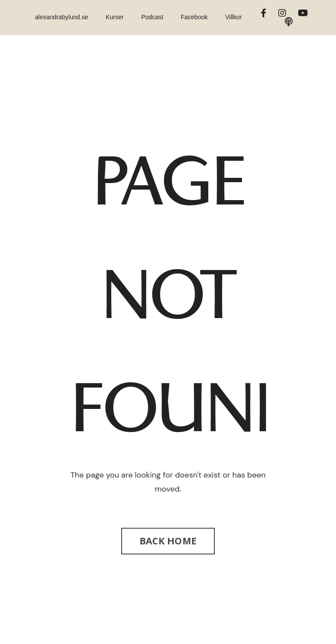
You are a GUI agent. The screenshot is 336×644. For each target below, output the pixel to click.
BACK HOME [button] (168, 541)
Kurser (114, 17)
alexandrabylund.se (61, 17)
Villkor (234, 17)
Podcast (152, 17)
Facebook (194, 17)
